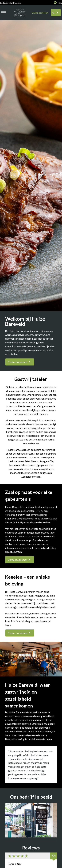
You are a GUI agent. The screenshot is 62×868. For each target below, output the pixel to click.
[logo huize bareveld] (19, 18)
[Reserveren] (56, 13)
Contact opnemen (18, 362)
